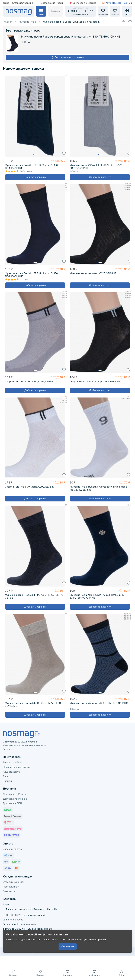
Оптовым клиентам (14, 882)
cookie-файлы (97, 940)
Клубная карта (11, 772)
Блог (6, 776)
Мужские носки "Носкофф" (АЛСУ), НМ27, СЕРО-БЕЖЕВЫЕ (33, 705)
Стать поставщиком (15, 3)
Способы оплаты (12, 849)
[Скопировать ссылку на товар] (123, 22)
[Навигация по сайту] (41, 11)
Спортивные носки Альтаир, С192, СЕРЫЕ (29, 382)
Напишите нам (27, 924)
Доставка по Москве (15, 799)
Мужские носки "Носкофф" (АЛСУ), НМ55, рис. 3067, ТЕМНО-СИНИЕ (97, 596)
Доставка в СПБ (12, 803)
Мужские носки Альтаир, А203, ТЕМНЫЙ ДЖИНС (99, 703)
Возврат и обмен (13, 762)
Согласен (68, 946)
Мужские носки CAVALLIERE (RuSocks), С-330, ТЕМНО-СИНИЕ (32, 167)
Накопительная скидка (16, 767)
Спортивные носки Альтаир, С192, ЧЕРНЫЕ (95, 382)
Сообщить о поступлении (68, 57)
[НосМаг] (19, 11)
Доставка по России (44, 3)
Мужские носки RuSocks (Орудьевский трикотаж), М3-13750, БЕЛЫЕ (99, 488)
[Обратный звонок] (81, 11)
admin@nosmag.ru (13, 920)
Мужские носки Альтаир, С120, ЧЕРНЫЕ (93, 273)
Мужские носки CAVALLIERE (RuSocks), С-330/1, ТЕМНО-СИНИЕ (33, 275)
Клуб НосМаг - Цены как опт (113, 3)
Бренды (7, 781)
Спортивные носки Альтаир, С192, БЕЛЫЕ (29, 487)
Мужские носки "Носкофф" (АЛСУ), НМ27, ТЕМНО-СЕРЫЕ (35, 596)
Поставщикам (11, 887)
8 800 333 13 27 (12, 915)
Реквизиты (9, 891)
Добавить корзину (35, 177)
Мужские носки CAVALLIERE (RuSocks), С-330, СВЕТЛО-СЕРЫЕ (96, 167)
